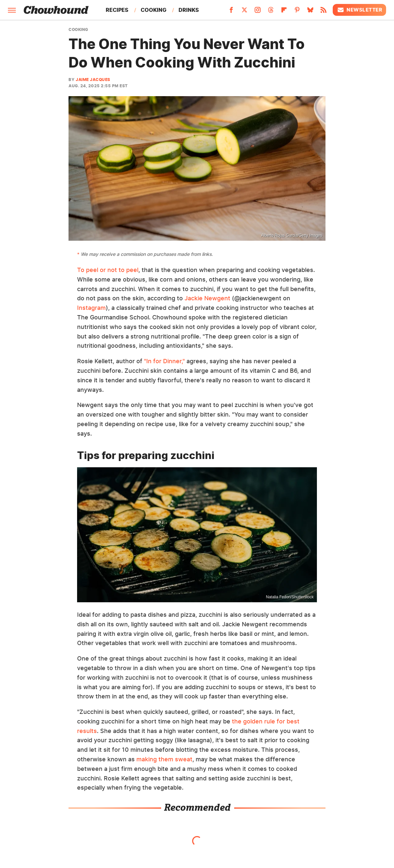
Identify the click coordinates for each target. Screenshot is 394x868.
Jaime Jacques (93, 80)
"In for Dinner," (164, 361)
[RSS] (324, 12)
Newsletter (359, 10)
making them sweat (164, 759)
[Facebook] (231, 12)
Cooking (154, 10)
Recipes (117, 10)
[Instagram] (258, 12)
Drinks (189, 10)
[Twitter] (244, 12)
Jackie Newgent (207, 298)
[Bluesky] (310, 12)
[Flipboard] (284, 12)
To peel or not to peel (108, 270)
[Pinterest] (297, 12)
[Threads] (271, 12)
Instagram (91, 308)
